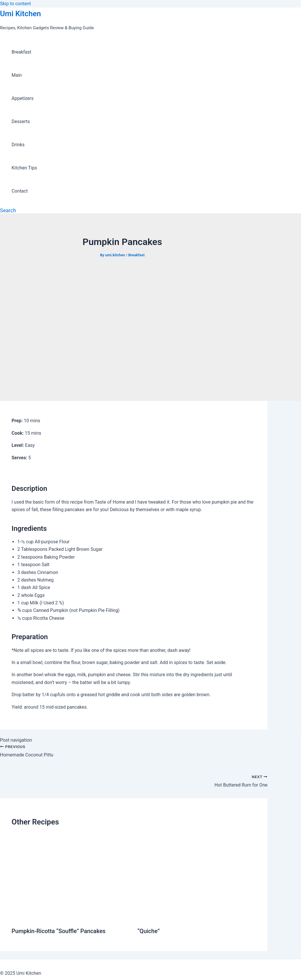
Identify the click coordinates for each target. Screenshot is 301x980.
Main (17, 75)
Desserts (21, 121)
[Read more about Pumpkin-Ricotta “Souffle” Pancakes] (71, 917)
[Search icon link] (8, 210)
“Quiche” (148, 931)
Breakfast (21, 52)
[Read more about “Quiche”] (197, 917)
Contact (20, 191)
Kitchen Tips (24, 168)
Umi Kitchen (20, 14)
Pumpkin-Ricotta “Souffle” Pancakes (59, 931)
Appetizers (23, 98)
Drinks (18, 145)
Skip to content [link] (15, 4)
